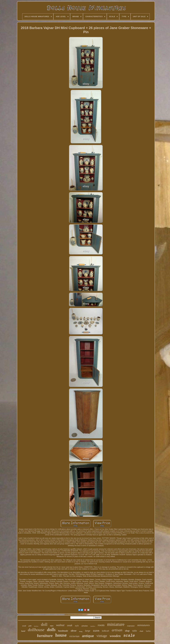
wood (24, 626)
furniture (45, 636)
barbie (148, 631)
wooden (115, 636)
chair (141, 631)
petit (30, 626)
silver (74, 631)
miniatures (144, 625)
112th (96, 631)
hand (23, 631)
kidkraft (106, 631)
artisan (117, 630)
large (88, 631)
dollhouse (36, 630)
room (101, 625)
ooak (70, 625)
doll (44, 624)
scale (129, 636)
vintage (102, 636)
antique (88, 636)
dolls (51, 630)
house (61, 635)
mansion (131, 626)
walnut (60, 625)
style (77, 626)
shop (127, 631)
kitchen (36, 626)
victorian (74, 636)
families (93, 626)
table (135, 631)
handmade (63, 631)
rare (52, 626)
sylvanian (85, 626)
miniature (116, 624)
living (81, 631)
